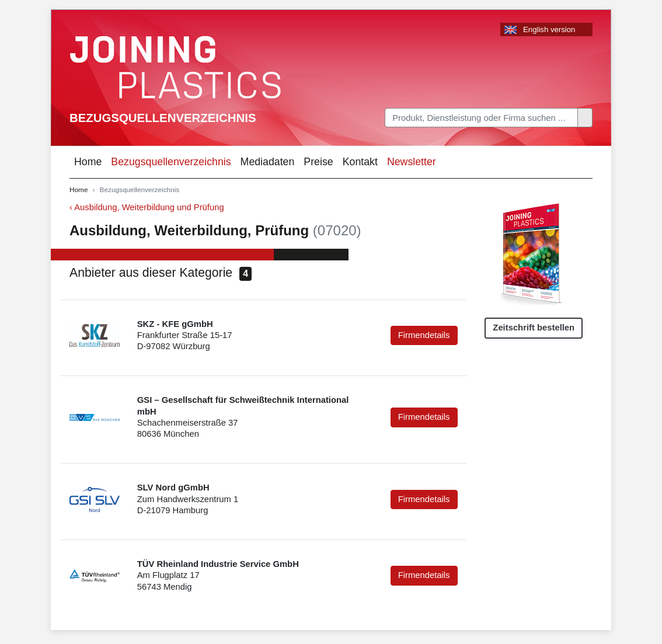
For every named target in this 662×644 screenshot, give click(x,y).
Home (88, 162)
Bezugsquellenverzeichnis (163, 118)
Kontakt (360, 162)
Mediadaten (268, 162)
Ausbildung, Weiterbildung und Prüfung (149, 207)
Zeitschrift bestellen (534, 328)
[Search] (481, 118)
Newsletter (412, 162)
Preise (318, 162)
